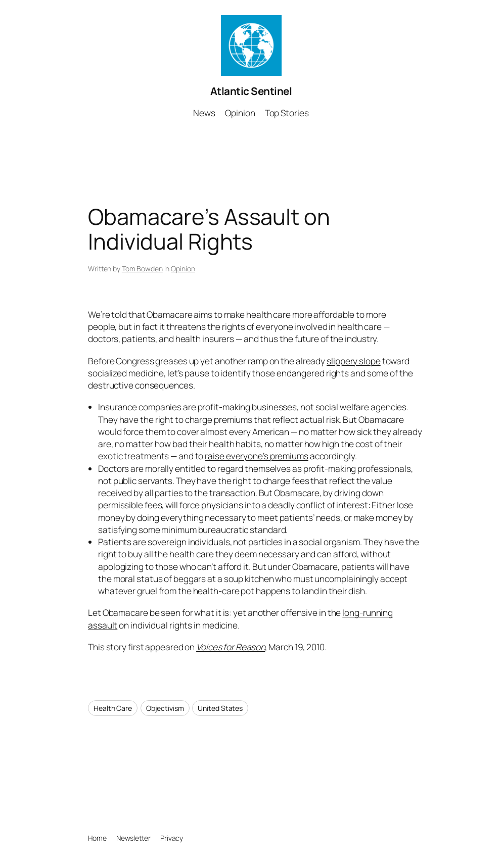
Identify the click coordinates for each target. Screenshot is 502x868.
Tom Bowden (142, 269)
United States (220, 708)
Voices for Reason (231, 647)
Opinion (183, 269)
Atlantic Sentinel (251, 91)
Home (97, 838)
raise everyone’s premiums (257, 456)
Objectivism (165, 708)
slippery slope (354, 361)
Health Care (113, 708)
